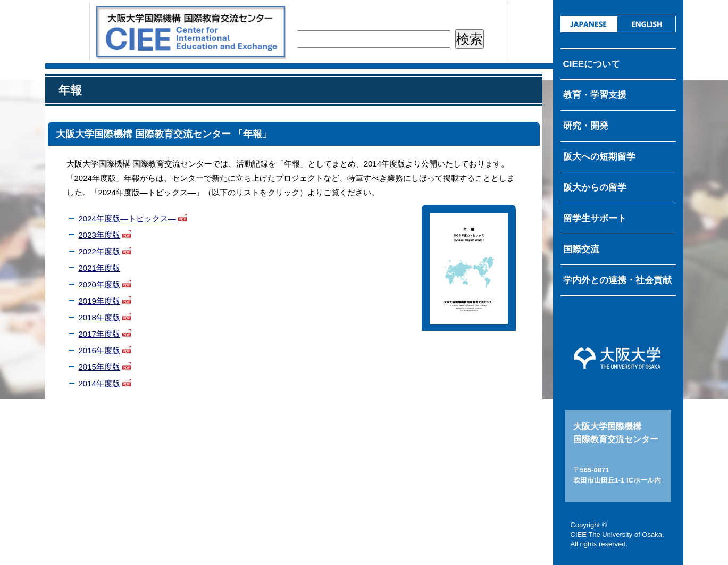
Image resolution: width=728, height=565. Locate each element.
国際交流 (581, 249)
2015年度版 (99, 367)
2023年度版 (99, 235)
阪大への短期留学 (599, 157)
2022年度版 (99, 251)
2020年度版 (99, 284)
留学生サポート (595, 218)
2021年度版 (99, 268)
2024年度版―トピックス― (127, 218)
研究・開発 (586, 126)
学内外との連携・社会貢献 (617, 280)
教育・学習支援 (595, 95)
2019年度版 (99, 301)
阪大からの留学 (595, 188)
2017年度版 (99, 334)
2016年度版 (99, 350)
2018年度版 (99, 317)
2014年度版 (99, 383)
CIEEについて (592, 64)
